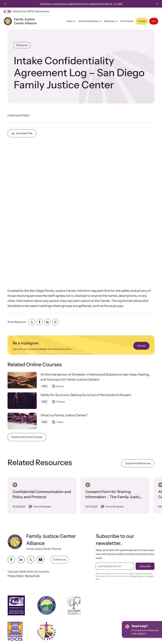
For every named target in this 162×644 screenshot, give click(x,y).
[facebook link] (11, 560)
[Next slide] (157, 4)
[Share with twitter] (32, 322)
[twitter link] (31, 560)
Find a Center (127, 21)
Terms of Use (32, 576)
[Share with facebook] (40, 322)
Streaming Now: (81, 4)
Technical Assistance (90, 21)
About (72, 21)
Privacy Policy (16, 576)
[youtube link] (40, 560)
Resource (22, 45)
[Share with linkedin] (47, 322)
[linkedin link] (21, 560)
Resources (111, 21)
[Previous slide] (5, 4)
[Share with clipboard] (55, 322)
